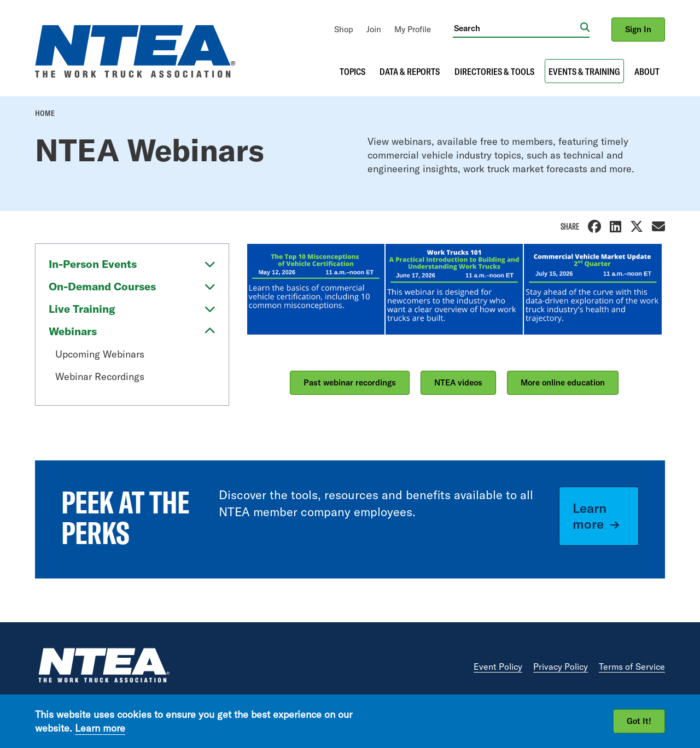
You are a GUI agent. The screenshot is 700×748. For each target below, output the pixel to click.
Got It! (639, 721)
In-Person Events (93, 264)
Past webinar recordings (350, 382)
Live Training (82, 309)
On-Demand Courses (102, 286)
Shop (344, 29)
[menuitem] (344, 29)
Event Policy (498, 667)
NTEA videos (458, 382)
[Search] (517, 28)
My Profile (413, 29)
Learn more (590, 516)
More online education (563, 382)
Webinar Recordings (100, 376)
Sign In (638, 29)
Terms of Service (632, 667)
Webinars (73, 331)
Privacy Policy (561, 667)
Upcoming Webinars (100, 354)
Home (45, 113)
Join (374, 29)
